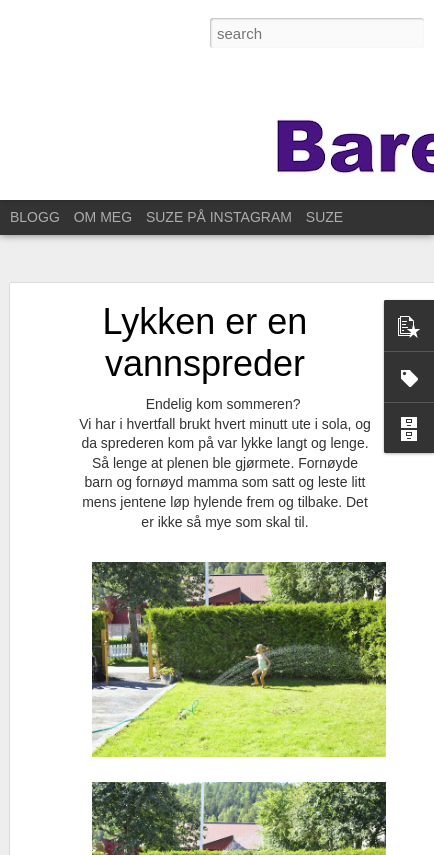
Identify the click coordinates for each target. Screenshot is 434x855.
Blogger (212, 844)
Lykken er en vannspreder (205, 327)
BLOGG (35, 217)
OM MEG (103, 217)
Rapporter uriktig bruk (291, 844)
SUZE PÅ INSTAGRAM (219, 217)
